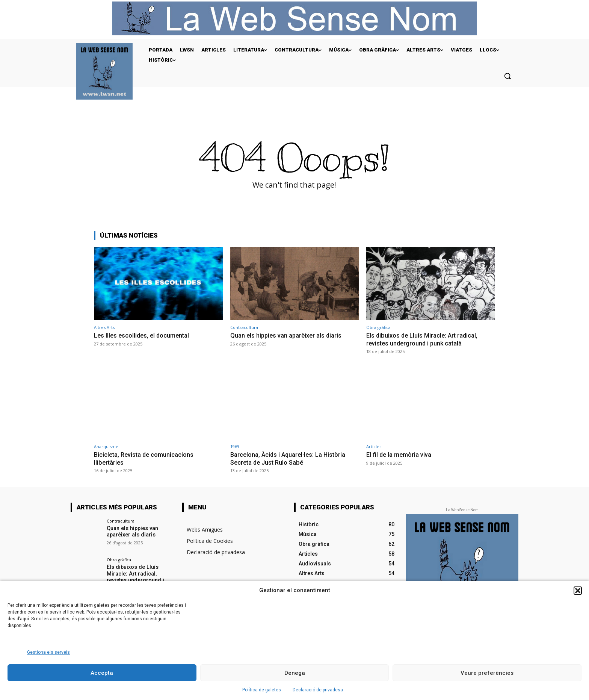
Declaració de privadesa (318, 690)
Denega (295, 673)
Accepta (102, 673)
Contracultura (244, 327)
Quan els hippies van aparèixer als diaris (288, 335)
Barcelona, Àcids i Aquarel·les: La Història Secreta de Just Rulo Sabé (290, 458)
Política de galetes (262, 690)
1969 (235, 446)
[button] (578, 591)
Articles (374, 446)
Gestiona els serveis (48, 652)
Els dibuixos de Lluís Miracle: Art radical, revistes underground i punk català (424, 339)
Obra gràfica (378, 327)
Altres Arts (104, 327)
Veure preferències (487, 673)
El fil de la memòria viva (400, 455)
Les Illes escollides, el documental (143, 335)
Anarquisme (106, 446)
